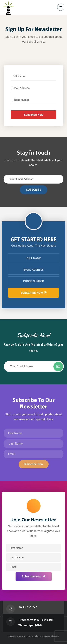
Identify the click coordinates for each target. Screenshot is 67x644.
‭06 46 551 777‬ (28, 607)
